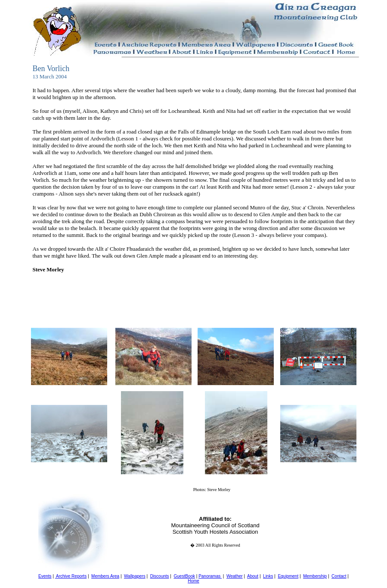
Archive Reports (71, 576)
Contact (339, 576)
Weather (235, 576)
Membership (315, 576)
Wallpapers (135, 576)
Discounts (160, 576)
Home (193, 581)
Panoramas (210, 576)
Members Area (105, 576)
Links (268, 576)
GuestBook (184, 576)
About (253, 576)
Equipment (288, 576)
